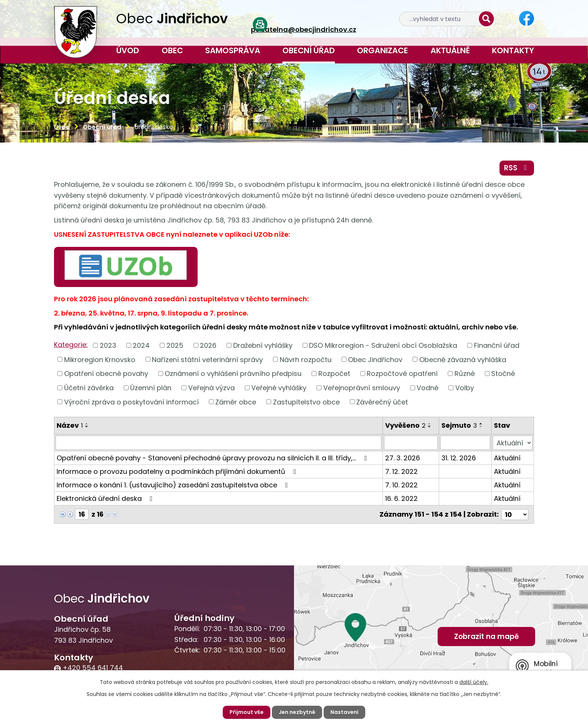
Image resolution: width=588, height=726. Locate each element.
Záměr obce (236, 402)
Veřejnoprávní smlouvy (362, 388)
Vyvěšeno (405, 425)
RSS (517, 168)
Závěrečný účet (382, 402)
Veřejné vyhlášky (279, 388)
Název (70, 425)
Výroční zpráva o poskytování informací (131, 402)
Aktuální (507, 458)
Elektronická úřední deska (106, 498)
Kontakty (513, 50)
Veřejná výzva (211, 388)
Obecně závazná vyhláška (463, 359)
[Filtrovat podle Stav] (513, 443)
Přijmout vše (247, 712)
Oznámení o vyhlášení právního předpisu (233, 374)
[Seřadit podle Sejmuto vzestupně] (481, 424)
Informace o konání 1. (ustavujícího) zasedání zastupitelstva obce (174, 485)
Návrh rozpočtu (306, 359)
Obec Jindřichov (375, 359)
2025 (175, 345)
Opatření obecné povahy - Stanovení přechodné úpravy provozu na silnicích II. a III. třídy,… (213, 458)
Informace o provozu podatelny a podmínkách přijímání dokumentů (178, 471)
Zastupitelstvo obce (306, 402)
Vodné (427, 388)
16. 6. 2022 (401, 498)
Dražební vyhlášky (263, 345)
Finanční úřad (497, 345)
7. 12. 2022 (401, 471)
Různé (465, 374)
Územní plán (151, 388)
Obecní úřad (309, 50)
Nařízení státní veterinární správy (207, 359)
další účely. (474, 682)
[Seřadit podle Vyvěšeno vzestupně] (430, 424)
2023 (108, 345)
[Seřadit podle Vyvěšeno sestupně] (430, 427)
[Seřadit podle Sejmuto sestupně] (481, 427)
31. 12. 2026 (459, 458)
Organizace (382, 50)
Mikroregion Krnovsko (100, 359)
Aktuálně (450, 50)
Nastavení (344, 712)
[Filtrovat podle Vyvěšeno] (411, 443)
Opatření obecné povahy (106, 374)
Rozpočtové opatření (402, 374)
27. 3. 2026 (403, 458)
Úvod (128, 50)
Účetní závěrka (89, 388)
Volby (465, 388)
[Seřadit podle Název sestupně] (87, 427)
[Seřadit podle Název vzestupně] (87, 424)
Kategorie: (71, 345)
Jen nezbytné (297, 712)
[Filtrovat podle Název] (218, 443)
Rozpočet (334, 374)
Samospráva (233, 50)
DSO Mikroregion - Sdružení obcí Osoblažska (383, 345)
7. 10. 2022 (401, 485)
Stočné (503, 374)
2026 (208, 345)
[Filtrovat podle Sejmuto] (465, 443)
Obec (172, 50)
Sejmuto (459, 425)
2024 (141, 345)
